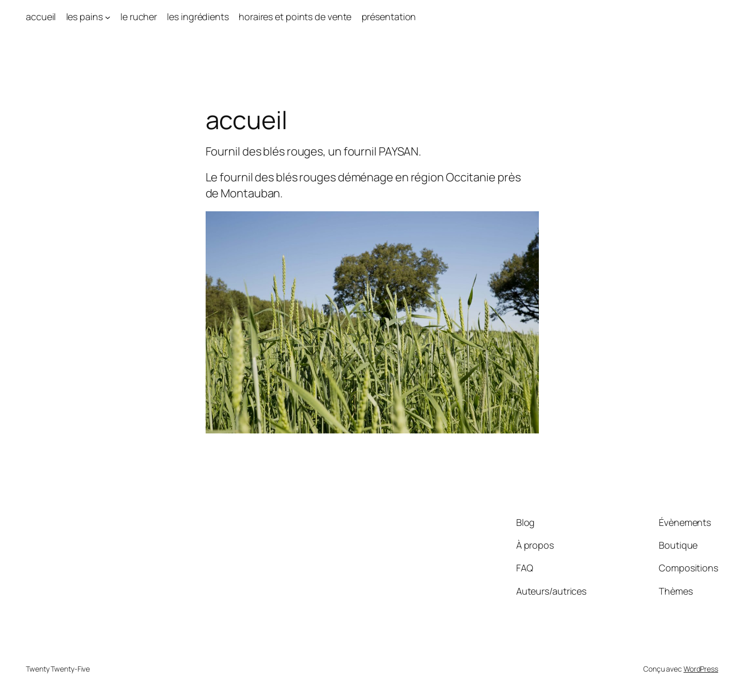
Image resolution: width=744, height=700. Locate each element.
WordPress (701, 669)
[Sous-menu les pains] (108, 17)
